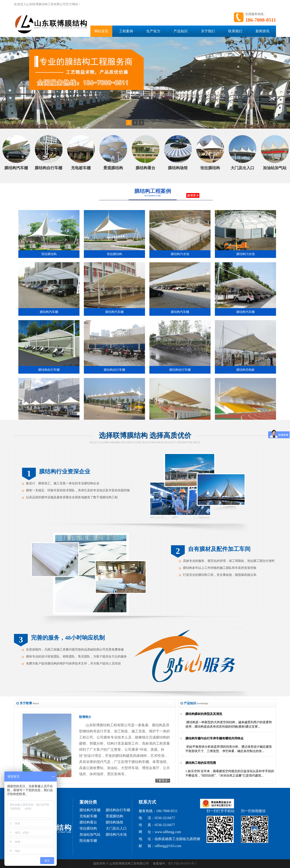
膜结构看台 (88, 822)
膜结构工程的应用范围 (201, 763)
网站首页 (101, 31)
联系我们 (235, 31)
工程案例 (126, 31)
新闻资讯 (262, 31)
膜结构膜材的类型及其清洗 (204, 714)
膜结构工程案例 (153, 191)
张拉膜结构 (88, 828)
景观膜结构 (114, 816)
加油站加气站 (90, 834)
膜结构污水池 (116, 834)
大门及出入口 (116, 828)
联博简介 (85, 717)
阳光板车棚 (88, 841)
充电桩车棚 (88, 816)
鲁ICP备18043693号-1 (182, 864)
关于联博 (26, 703)
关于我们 (208, 31)
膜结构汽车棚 (90, 810)
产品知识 (181, 31)
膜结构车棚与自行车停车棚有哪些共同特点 (214, 738)
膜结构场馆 (114, 822)
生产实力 (153, 31)
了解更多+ (163, 781)
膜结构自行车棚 (118, 810)
